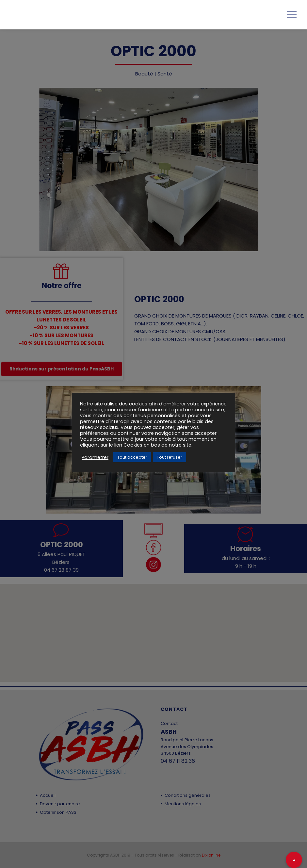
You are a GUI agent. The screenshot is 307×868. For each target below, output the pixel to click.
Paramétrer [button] (95, 457)
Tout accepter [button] (132, 457)
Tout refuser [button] (170, 457)
